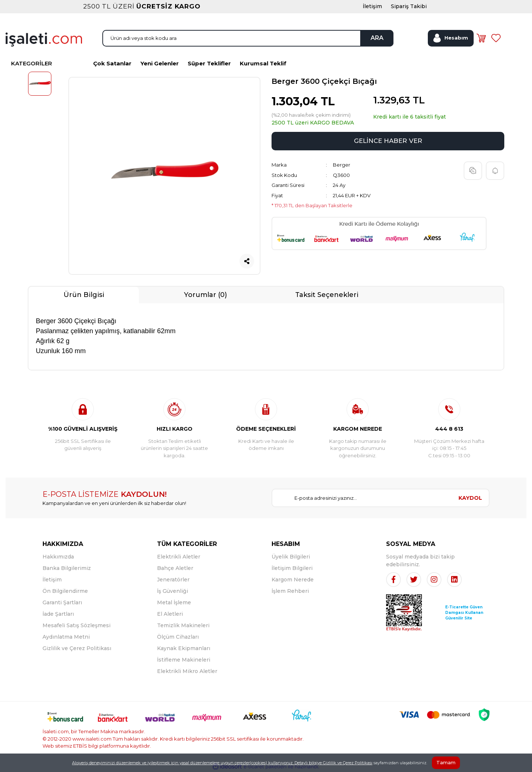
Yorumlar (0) (205, 295)
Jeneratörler (173, 580)
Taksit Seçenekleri (327, 295)
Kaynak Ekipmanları (184, 648)
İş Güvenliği (173, 591)
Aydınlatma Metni (66, 637)
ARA (377, 38)
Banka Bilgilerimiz (67, 568)
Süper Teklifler (209, 63)
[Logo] (44, 39)
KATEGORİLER (32, 63)
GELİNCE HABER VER (388, 141)
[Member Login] (451, 38)
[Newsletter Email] (362, 498)
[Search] (248, 38)
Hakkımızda (58, 557)
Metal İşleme (174, 602)
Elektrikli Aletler (179, 557)
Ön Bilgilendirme (65, 591)
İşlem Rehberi (290, 591)
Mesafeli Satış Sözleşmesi (76, 625)
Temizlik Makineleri (183, 625)
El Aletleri (170, 614)
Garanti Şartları (62, 602)
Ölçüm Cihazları (178, 637)
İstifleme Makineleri (184, 660)
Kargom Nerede (293, 580)
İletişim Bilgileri (292, 568)
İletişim (52, 580)
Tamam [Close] (446, 762)
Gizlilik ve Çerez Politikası (77, 648)
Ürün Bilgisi (84, 295)
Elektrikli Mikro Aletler (187, 671)
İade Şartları (58, 614)
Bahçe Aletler (175, 568)
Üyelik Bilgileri (291, 557)
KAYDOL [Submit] (470, 498)
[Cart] (481, 38)
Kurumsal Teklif (263, 63)
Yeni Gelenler (160, 63)
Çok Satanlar (112, 63)
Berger (342, 165)
